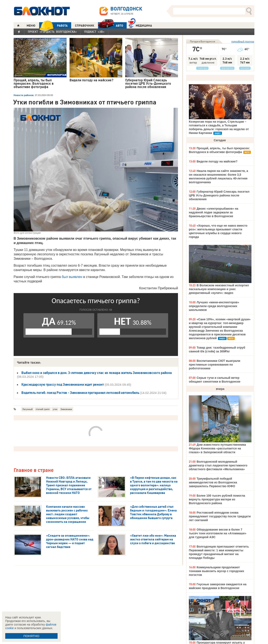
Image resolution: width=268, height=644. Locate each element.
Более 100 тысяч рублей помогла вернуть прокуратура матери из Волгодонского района (217, 499)
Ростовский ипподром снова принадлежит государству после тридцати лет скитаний (220, 516)
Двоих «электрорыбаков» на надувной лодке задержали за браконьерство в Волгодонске (214, 212)
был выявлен (72, 277)
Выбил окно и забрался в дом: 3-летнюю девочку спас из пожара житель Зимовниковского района (97, 373)
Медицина (140, 25)
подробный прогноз (243, 41)
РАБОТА (53, 25)
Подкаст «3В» (94, 32)
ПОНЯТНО (31, 636)
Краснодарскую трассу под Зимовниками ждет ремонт (63, 384)
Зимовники (66, 409)
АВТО (111, 25)
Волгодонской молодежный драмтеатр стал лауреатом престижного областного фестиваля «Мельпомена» (218, 465)
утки (55, 409)
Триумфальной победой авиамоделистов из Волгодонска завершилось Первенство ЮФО (213, 482)
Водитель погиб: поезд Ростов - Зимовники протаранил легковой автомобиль (81, 393)
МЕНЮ (31, 26)
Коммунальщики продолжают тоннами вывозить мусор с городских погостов (216, 571)
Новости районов (24, 95)
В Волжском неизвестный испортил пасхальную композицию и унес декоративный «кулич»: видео (219, 289)
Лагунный (28, 409)
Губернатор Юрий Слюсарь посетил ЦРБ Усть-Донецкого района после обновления (219, 195)
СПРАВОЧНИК (85, 26)
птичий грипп (43, 409)
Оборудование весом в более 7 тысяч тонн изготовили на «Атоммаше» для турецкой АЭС (218, 533)
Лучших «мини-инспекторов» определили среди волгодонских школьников (214, 306)
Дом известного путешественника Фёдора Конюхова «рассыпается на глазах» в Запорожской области (217, 448)
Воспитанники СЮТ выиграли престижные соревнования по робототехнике (215, 365)
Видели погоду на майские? (217, 161)
